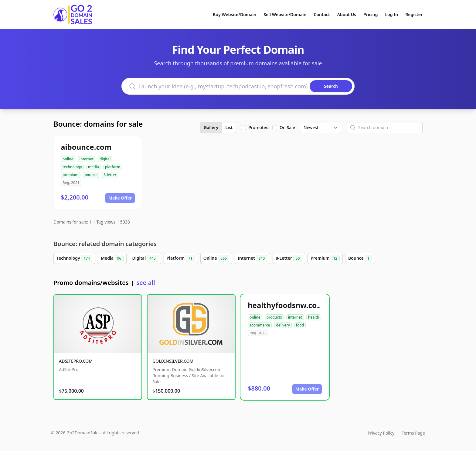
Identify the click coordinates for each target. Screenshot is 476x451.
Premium (325, 258)
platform (113, 167)
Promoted (258, 127)
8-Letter (289, 258)
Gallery (211, 127)
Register (414, 14)
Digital (145, 258)
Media (112, 258)
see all (146, 283)
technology (72, 167)
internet (87, 159)
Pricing (371, 14)
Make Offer (120, 198)
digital (105, 159)
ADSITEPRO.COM (76, 361)
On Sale (287, 127)
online (68, 159)
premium (71, 175)
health (314, 317)
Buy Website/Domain (235, 14)
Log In (391, 14)
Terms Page (413, 433)
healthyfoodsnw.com (286, 305)
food (300, 325)
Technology (74, 258)
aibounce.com (86, 147)
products (274, 317)
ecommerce (260, 325)
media (93, 167)
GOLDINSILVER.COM (173, 361)
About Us (347, 14)
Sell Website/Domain (285, 14)
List (229, 127)
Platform (181, 258)
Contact (322, 14)
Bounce (360, 258)
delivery (283, 325)
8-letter (110, 175)
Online (216, 258)
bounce (91, 175)
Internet (252, 258)
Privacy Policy (381, 433)
